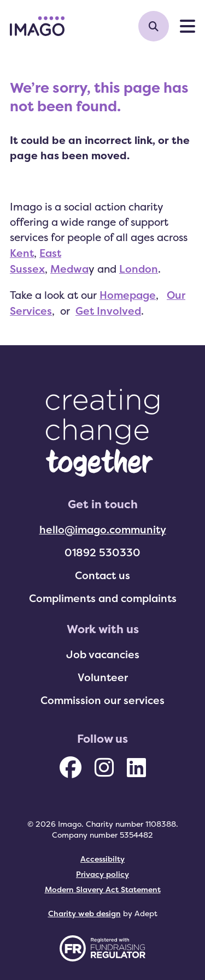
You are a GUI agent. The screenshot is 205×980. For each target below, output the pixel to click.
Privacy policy (102, 874)
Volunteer (103, 677)
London (139, 269)
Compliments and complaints (103, 598)
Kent (22, 253)
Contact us (102, 575)
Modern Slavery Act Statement (103, 889)
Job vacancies (103, 654)
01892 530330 (102, 552)
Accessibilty (102, 859)
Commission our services (102, 700)
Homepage (128, 295)
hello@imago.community (103, 530)
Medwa (69, 269)
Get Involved (108, 311)
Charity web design (84, 913)
